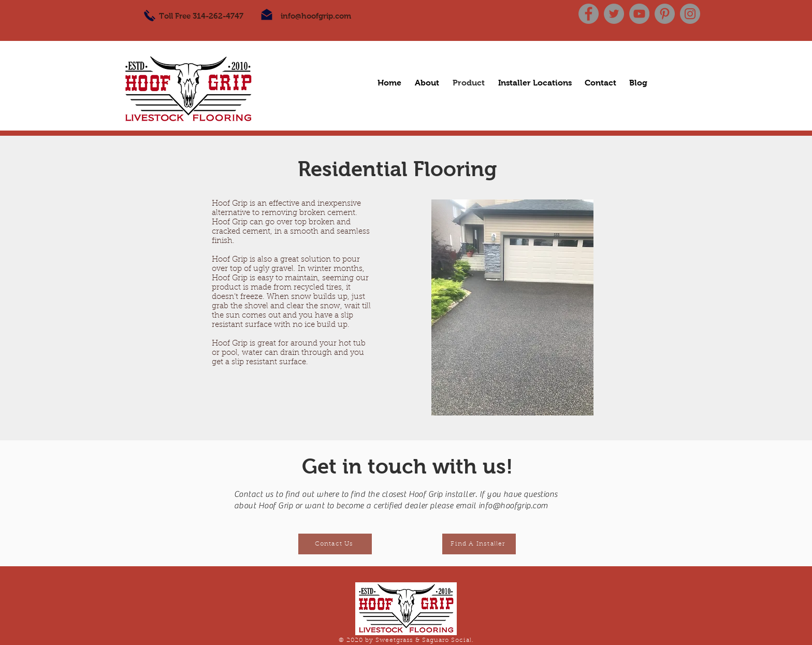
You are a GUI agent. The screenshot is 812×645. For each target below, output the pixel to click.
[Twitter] (614, 14)
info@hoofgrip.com (316, 16)
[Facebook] (589, 14)
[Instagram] (690, 14)
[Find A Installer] (479, 544)
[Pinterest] (665, 14)
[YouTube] (639, 14)
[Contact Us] (335, 544)
